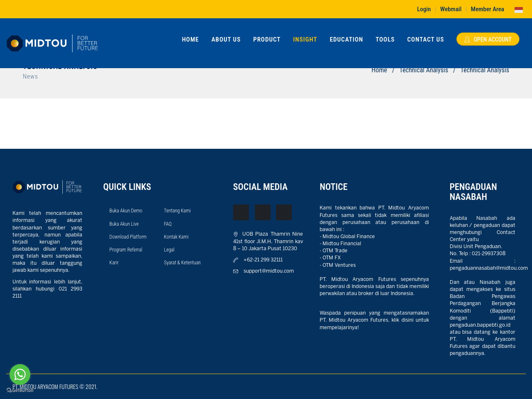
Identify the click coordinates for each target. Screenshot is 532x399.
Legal (169, 250)
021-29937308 (489, 254)
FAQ (168, 224)
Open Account (488, 39)
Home (191, 39)
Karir (114, 263)
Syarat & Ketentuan (183, 263)
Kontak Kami (176, 237)
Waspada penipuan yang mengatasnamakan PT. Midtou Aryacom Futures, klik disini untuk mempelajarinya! (374, 320)
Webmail (451, 9)
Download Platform (128, 237)
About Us (226, 39)
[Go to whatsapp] (20, 374)
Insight (305, 39)
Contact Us (426, 39)
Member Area (488, 9)
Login (424, 9)
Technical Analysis (424, 70)
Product (267, 39)
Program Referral (126, 250)
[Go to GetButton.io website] (20, 390)
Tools (385, 39)
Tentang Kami (177, 211)
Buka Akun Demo (126, 211)
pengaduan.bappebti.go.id (480, 325)
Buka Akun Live (124, 224)
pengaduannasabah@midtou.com (489, 268)
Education (346, 39)
